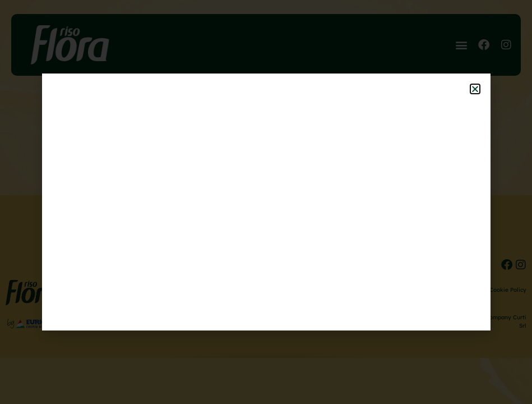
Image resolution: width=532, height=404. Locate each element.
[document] (266, 202)
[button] (475, 89)
